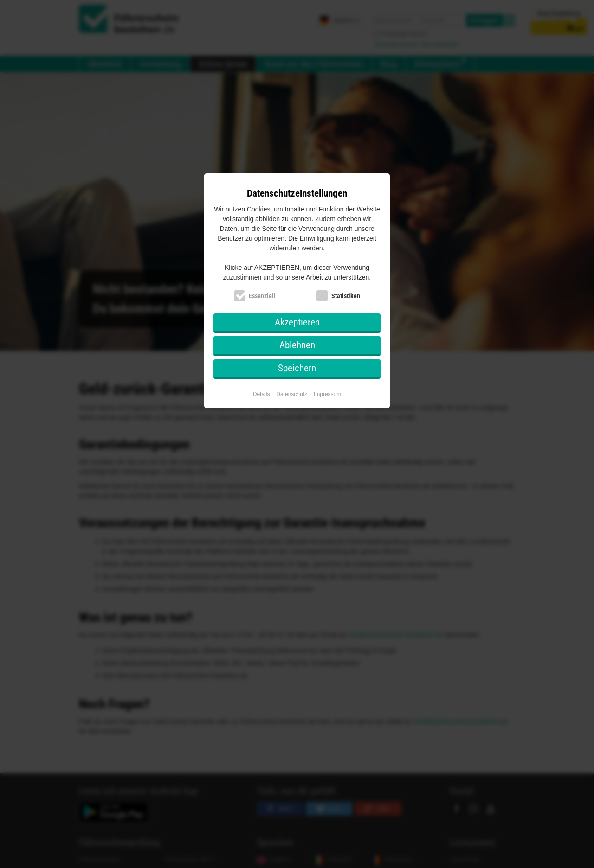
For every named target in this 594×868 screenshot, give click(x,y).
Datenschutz (292, 394)
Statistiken (346, 296)
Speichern (297, 368)
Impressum (327, 394)
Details (261, 394)
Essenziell (262, 296)
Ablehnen (297, 345)
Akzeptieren (297, 322)
